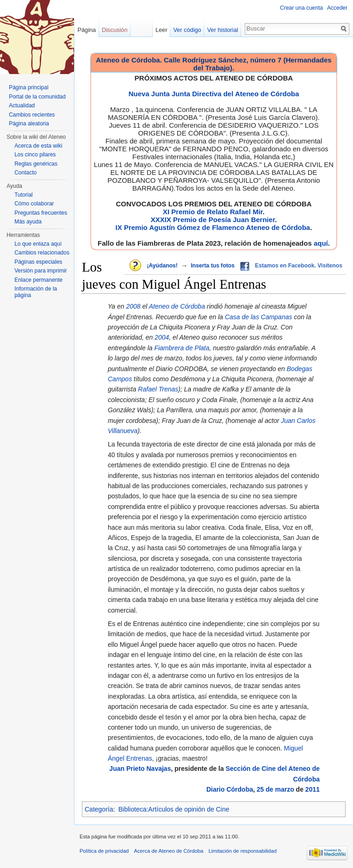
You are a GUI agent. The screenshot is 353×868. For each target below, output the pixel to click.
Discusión (115, 30)
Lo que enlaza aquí (38, 244)
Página (87, 30)
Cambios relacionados (42, 253)
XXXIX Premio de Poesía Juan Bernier (213, 220)
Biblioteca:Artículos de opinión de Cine (174, 809)
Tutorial (24, 195)
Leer (161, 30)
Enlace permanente (38, 280)
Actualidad (22, 105)
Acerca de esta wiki (38, 146)
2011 (313, 789)
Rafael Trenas (158, 389)
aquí (321, 243)
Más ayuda (28, 222)
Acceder (337, 8)
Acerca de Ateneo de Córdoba (169, 851)
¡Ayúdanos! (162, 266)
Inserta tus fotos (213, 266)
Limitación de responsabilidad (243, 851)
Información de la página (36, 292)
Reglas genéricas (36, 164)
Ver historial (223, 30)
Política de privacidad (104, 851)
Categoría (99, 809)
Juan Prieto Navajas (140, 769)
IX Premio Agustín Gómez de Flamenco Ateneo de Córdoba (213, 227)
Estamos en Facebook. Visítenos (299, 266)
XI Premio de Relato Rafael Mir (213, 212)
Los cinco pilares (35, 155)
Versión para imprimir (40, 271)
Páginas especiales (38, 262)
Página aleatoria (29, 124)
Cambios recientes (32, 115)
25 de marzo (276, 789)
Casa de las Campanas (259, 317)
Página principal (28, 87)
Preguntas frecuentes (41, 213)
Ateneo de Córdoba (177, 306)
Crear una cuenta (301, 8)
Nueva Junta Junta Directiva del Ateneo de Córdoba (214, 94)
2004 (162, 337)
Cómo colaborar (34, 204)
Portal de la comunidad (37, 97)
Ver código (187, 30)
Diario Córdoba (230, 789)
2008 (133, 306)
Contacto (25, 173)
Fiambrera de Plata (182, 348)
